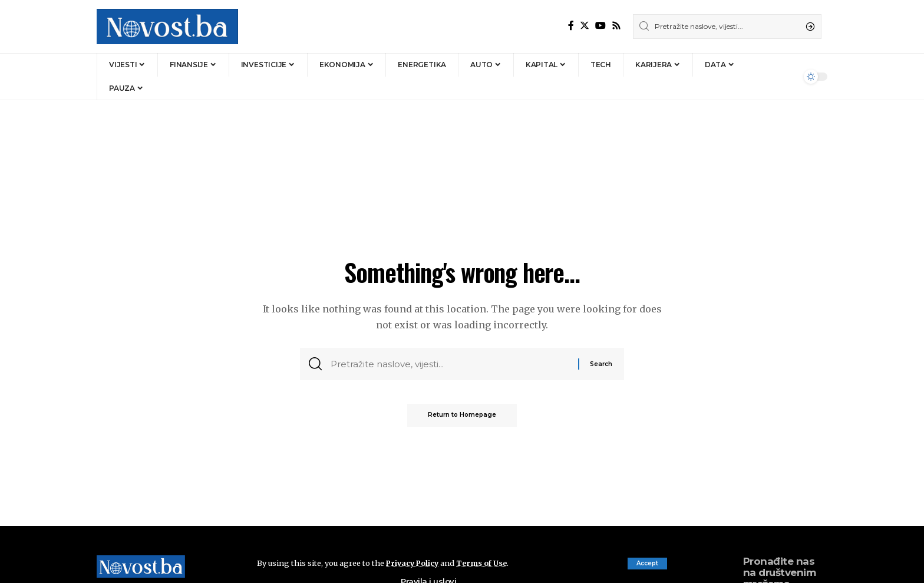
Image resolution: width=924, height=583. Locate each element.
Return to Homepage (462, 418)
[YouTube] (600, 26)
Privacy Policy (414, 563)
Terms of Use (485, 563)
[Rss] (616, 26)
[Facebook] (571, 26)
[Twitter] (585, 26)
